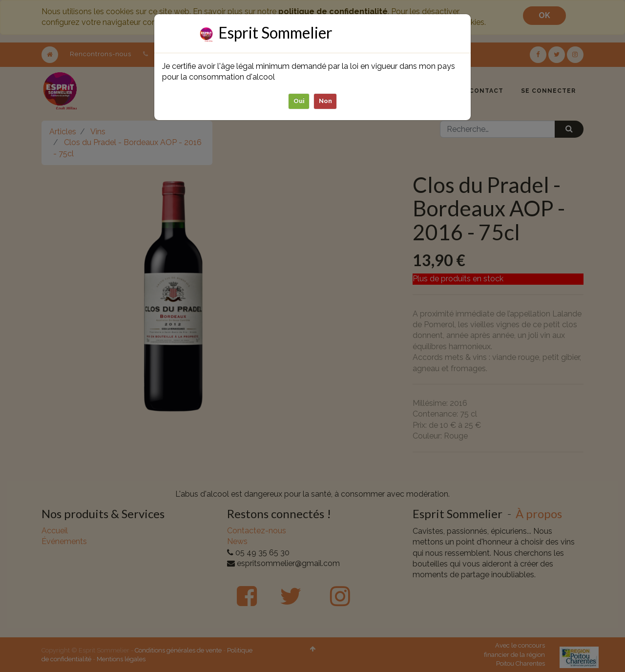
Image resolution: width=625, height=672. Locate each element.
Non (325, 101)
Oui (299, 101)
